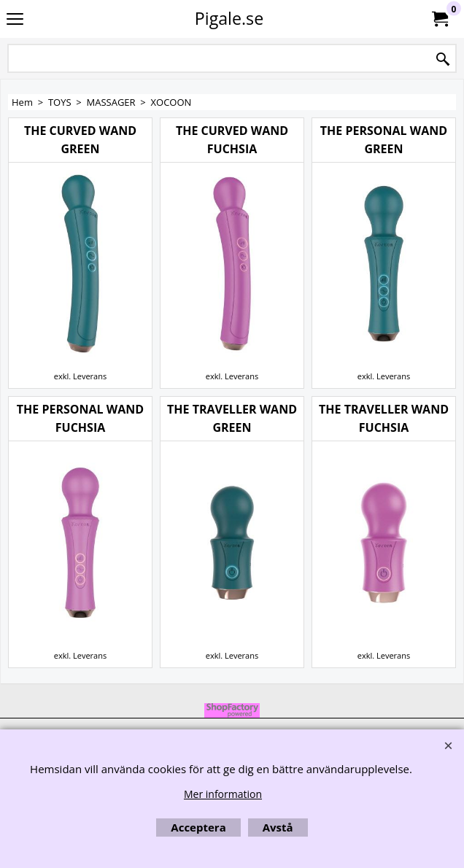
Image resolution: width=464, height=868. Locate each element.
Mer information (223, 794)
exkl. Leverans (80, 376)
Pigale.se (229, 18)
